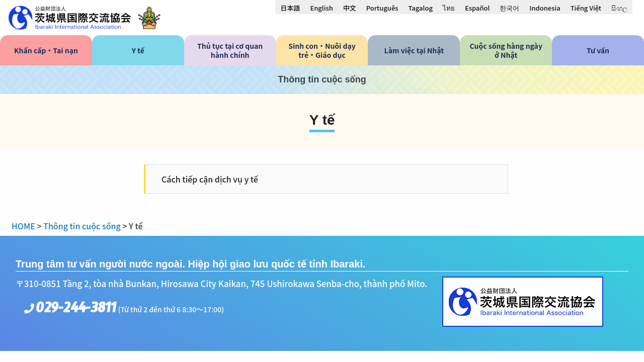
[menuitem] (290, 8)
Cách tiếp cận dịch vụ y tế (210, 179)
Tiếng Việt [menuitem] (586, 8)
